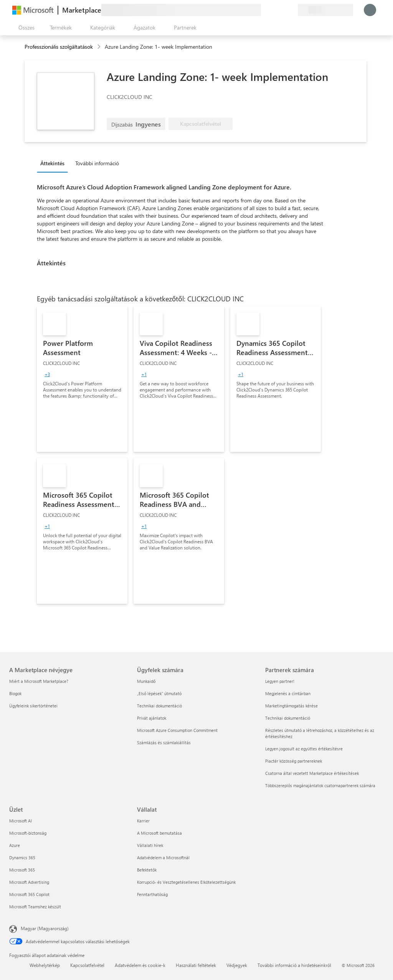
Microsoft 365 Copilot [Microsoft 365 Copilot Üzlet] (29, 894)
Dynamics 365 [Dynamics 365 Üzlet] (22, 857)
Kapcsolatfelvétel (87, 965)
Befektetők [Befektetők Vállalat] (147, 870)
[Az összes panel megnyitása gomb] (25, 28)
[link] (82, 379)
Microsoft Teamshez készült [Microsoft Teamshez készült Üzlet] (35, 907)
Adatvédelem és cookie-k (140, 965)
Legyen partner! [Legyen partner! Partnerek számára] (280, 681)
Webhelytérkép (45, 965)
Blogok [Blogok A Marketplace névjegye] (15, 693)
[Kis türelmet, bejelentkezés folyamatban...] (370, 10)
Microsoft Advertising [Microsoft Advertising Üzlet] (29, 882)
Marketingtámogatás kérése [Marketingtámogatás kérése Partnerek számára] (291, 706)
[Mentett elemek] (282, 10)
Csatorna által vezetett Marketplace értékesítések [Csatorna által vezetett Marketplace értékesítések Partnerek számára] (312, 773)
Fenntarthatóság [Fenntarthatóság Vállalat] (152, 894)
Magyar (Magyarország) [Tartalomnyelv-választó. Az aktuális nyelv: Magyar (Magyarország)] (45, 928)
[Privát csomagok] (292, 10)
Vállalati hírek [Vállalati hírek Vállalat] (150, 845)
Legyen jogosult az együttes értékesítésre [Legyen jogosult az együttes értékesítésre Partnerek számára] (304, 749)
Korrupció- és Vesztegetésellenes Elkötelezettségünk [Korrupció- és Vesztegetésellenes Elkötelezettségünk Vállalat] (186, 882)
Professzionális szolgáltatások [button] (59, 47)
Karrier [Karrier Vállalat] (143, 821)
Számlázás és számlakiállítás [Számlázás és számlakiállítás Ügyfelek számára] (164, 742)
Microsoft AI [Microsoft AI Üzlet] (21, 821)
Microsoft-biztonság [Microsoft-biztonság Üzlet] (28, 833)
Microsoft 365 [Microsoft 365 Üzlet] (22, 870)
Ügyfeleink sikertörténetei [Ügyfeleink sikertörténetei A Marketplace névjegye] (33, 706)
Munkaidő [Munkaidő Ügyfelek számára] (146, 681)
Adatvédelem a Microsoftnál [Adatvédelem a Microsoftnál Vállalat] (163, 857)
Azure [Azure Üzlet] (15, 845)
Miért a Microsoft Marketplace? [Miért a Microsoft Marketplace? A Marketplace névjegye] (39, 681)
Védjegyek (237, 965)
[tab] (54, 163)
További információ (97, 163)
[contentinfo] (100, 47)
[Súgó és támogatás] (273, 10)
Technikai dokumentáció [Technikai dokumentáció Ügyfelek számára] (159, 706)
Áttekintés (52, 163)
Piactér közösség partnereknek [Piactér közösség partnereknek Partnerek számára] (294, 761)
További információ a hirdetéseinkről (294, 965)
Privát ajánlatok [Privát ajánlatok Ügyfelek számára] (152, 718)
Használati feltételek (196, 965)
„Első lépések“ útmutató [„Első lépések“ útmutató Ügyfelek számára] (159, 693)
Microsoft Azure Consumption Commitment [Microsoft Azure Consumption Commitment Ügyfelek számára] (177, 730)
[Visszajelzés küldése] (264, 10)
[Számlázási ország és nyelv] (325, 10)
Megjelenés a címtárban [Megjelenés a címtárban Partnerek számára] (288, 693)
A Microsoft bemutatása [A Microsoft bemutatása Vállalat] (159, 833)
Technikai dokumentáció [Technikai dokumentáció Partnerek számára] (288, 718)
